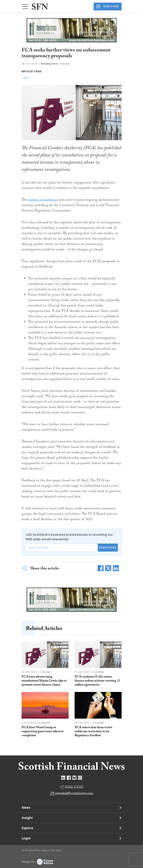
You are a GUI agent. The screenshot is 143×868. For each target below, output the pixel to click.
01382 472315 (74, 787)
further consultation (43, 200)
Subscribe (108, 547)
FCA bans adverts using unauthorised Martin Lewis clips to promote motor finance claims (44, 681)
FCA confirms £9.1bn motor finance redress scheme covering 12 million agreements (97, 681)
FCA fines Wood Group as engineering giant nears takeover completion (43, 732)
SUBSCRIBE (108, 6)
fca (26, 78)
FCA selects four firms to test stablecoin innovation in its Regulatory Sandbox (93, 732)
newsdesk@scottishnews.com (74, 794)
